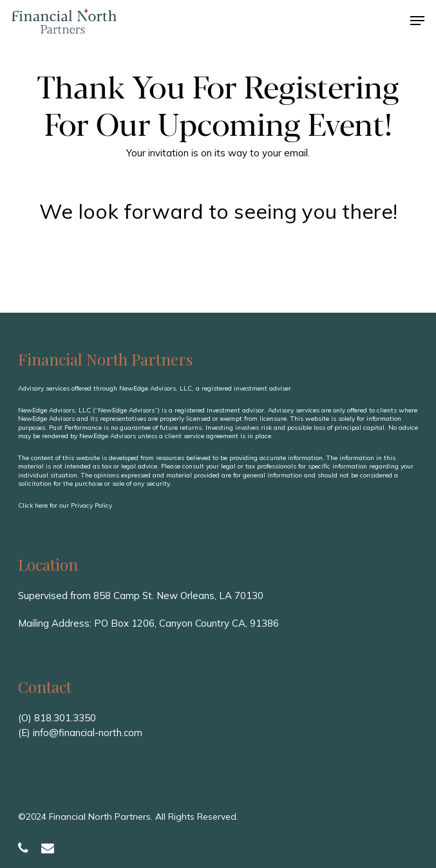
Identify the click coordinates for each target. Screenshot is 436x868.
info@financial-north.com (88, 733)
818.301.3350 (65, 718)
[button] (417, 21)
